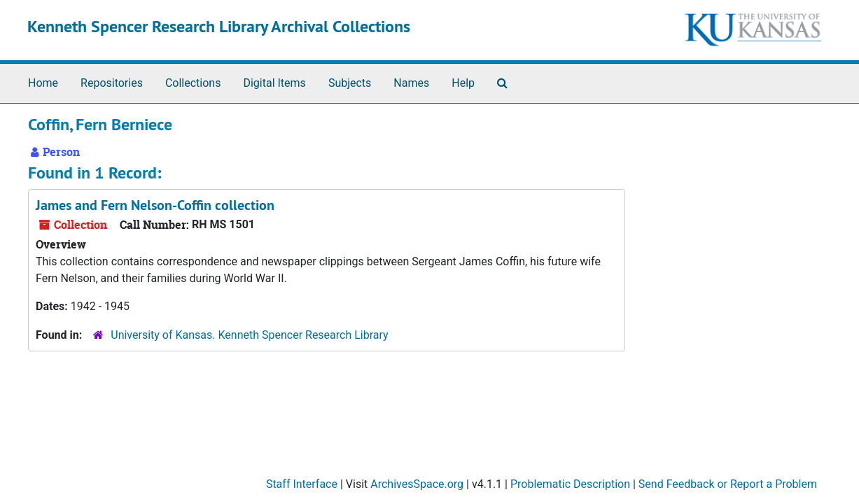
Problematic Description (570, 484)
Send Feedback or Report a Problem (728, 484)
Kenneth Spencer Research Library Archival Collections (219, 26)
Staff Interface (302, 484)
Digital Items (274, 83)
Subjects (350, 83)
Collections (193, 83)
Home (43, 83)
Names (411, 83)
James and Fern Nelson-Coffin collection (155, 205)
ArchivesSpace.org (417, 484)
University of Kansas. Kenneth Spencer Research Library (249, 335)
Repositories (112, 83)
